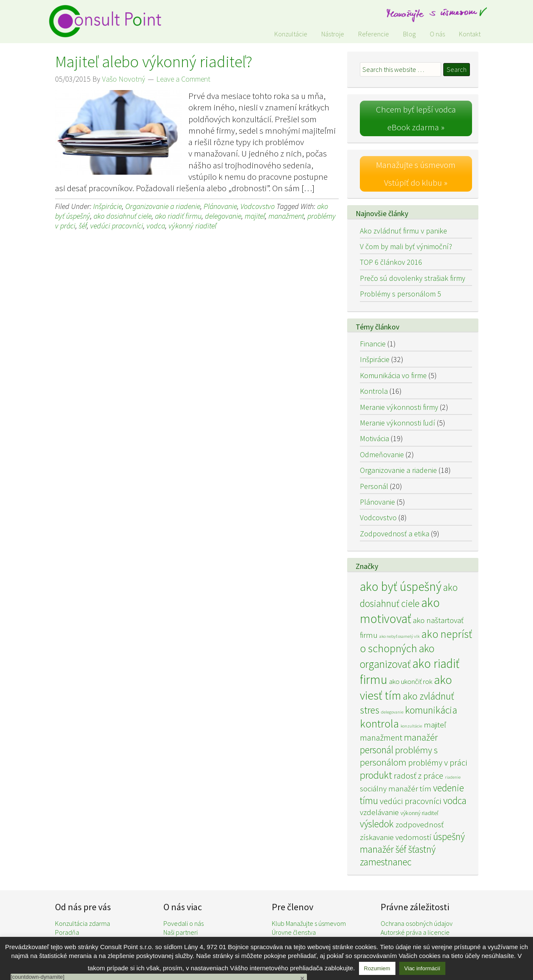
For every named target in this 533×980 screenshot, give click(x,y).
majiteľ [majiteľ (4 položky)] (435, 725)
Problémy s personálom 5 (400, 294)
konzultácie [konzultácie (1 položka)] (411, 726)
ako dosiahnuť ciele (123, 216)
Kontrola (374, 391)
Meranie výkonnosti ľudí (398, 423)
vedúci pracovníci (117, 226)
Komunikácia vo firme (393, 375)
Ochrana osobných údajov (417, 923)
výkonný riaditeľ (192, 226)
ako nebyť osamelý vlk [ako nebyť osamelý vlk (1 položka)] (399, 636)
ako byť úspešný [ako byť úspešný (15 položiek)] (401, 586)
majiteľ (255, 216)
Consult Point (110, 21)
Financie (373, 344)
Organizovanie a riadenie (163, 206)
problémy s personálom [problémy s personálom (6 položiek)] (399, 756)
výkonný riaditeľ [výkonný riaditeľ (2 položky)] (419, 813)
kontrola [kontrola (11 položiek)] (379, 723)
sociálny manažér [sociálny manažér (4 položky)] (389, 788)
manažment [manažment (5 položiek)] (381, 738)
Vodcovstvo (258, 206)
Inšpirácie (108, 206)
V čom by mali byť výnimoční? (406, 246)
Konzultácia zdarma (83, 923)
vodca (156, 226)
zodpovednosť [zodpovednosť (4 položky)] (420, 824)
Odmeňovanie (382, 454)
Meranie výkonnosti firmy (399, 407)
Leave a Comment (183, 79)
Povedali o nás (184, 923)
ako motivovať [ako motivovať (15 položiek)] (400, 611)
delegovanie (223, 216)
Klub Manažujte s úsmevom (309, 923)
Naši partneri (181, 932)
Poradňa (67, 932)
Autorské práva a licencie (415, 932)
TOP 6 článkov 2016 (391, 262)
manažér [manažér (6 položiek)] (421, 737)
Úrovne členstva (294, 932)
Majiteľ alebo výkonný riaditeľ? (154, 62)
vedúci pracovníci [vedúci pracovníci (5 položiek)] (411, 801)
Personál (374, 486)
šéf (83, 226)
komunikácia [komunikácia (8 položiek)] (431, 710)
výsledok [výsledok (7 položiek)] (377, 824)
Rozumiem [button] (377, 968)
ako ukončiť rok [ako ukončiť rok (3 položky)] (411, 681)
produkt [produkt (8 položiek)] (376, 775)
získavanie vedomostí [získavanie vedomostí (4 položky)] (396, 837)
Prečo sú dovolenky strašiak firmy (413, 278)
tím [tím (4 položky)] (425, 788)
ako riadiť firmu (178, 216)
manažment (286, 216)
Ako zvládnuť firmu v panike (403, 231)
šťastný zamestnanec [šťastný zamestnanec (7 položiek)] (398, 855)
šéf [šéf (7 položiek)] (401, 849)
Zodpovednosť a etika (395, 534)
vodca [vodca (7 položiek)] (455, 800)
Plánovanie (220, 206)
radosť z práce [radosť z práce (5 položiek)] (418, 776)
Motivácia (374, 438)
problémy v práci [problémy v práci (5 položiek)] (438, 763)
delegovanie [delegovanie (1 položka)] (392, 712)
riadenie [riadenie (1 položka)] (453, 777)
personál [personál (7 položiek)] (377, 750)
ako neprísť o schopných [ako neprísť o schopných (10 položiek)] (416, 641)
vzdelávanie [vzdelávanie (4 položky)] (379, 812)
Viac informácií (422, 968)
